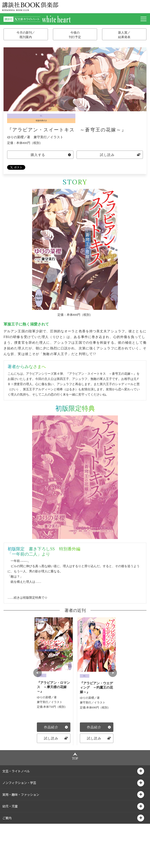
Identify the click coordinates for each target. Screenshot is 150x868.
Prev (38, 693)
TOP (75, 796)
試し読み (107, 155)
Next (113, 693)
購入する (38, 155)
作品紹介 (51, 727)
